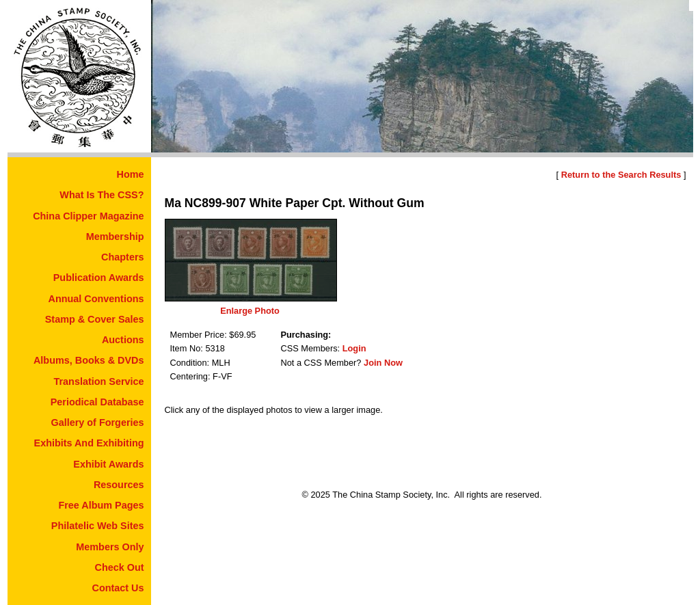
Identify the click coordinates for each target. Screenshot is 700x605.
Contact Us (118, 588)
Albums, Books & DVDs (89, 360)
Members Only (110, 547)
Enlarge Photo (250, 311)
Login (354, 348)
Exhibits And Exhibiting (89, 443)
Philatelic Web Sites (98, 526)
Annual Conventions (96, 299)
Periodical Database (97, 402)
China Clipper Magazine (88, 216)
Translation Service (99, 381)
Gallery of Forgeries (98, 422)
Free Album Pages (101, 505)
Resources (119, 485)
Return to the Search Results (621, 175)
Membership (115, 237)
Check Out (120, 567)
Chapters (122, 257)
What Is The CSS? (102, 195)
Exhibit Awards (108, 464)
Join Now (383, 363)
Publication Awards (99, 278)
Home (131, 174)
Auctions (123, 340)
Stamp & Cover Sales (95, 319)
